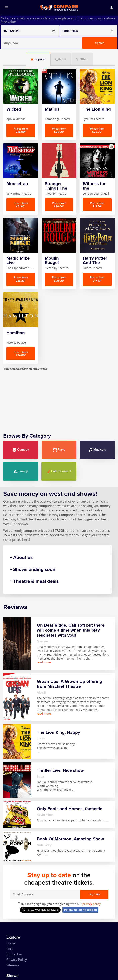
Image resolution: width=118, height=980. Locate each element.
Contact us (14, 954)
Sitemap (13, 965)
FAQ (9, 949)
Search (100, 43)
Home (11, 943)
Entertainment (59, 471)
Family (21, 471)
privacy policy (92, 904)
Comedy (21, 450)
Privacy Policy (17, 960)
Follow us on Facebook (80, 910)
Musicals (97, 450)
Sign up (94, 894)
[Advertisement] (59, 398)
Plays (59, 450)
